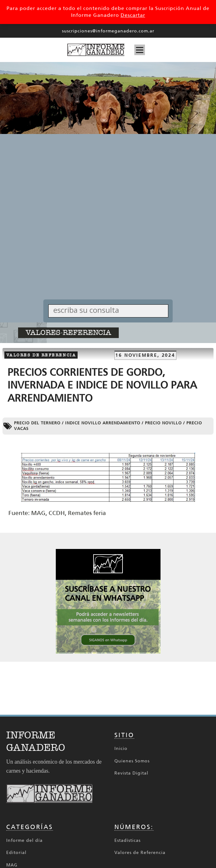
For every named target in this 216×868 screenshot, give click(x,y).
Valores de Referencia (140, 853)
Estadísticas (127, 840)
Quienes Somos (132, 761)
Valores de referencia (41, 355)
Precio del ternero (37, 423)
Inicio (121, 749)
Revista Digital (131, 773)
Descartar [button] (133, 15)
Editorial (16, 853)
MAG (12, 865)
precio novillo (163, 423)
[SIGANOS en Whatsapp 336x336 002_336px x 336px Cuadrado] (108, 652)
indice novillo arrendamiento (103, 423)
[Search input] (110, 310)
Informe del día (24, 840)
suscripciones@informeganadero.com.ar (108, 31)
